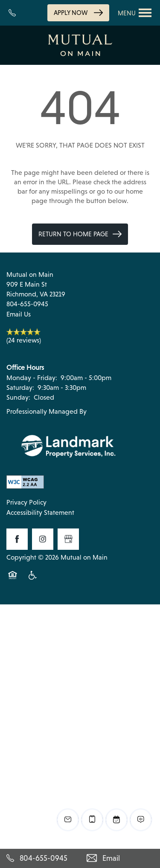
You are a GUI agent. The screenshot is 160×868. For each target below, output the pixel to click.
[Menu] (135, 13)
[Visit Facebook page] (17, 539)
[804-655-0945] (40, 858)
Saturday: (20, 388)
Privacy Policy (26, 502)
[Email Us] (120, 858)
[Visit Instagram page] (43, 539)
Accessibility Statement (40, 512)
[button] (78, 13)
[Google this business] (68, 539)
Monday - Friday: (32, 378)
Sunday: (18, 397)
